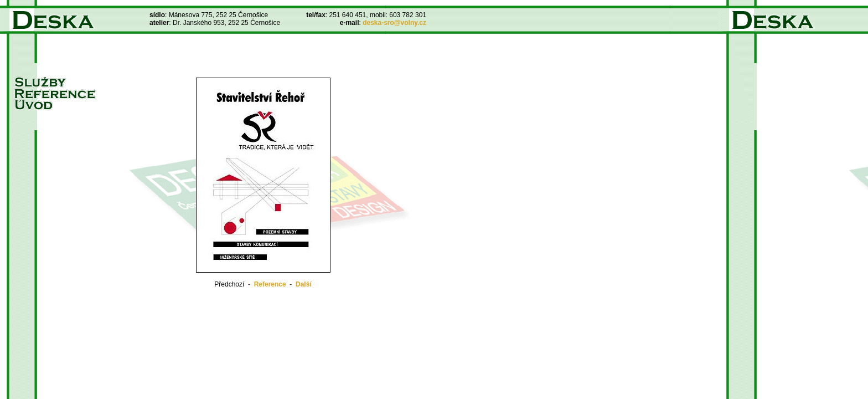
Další (304, 284)
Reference (270, 284)
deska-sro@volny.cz (394, 23)
